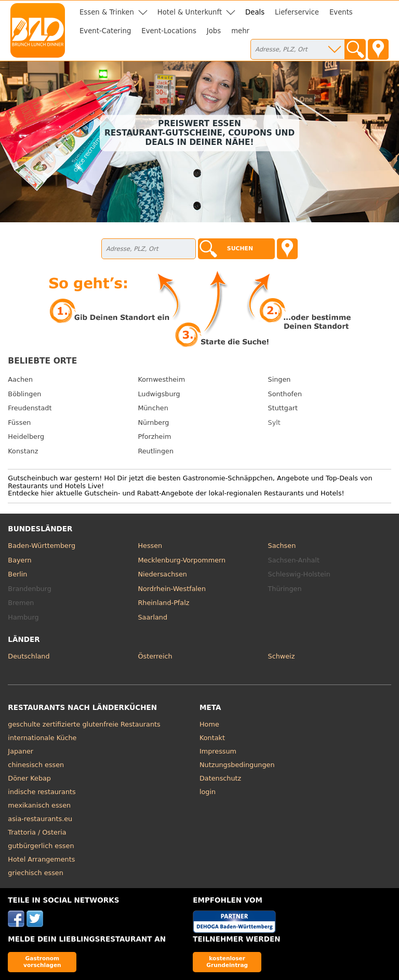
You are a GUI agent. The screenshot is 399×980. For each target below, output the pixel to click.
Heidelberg (26, 437)
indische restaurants (42, 792)
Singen (280, 379)
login (208, 792)
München (153, 408)
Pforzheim (154, 437)
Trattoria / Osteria (37, 832)
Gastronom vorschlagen (42, 962)
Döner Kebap (29, 778)
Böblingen (24, 394)
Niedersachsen (162, 574)
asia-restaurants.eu (40, 819)
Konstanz (23, 451)
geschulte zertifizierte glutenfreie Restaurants (84, 724)
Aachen (20, 379)
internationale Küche (42, 738)
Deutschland (29, 656)
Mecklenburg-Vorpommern (182, 560)
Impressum (218, 751)
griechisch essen (35, 873)
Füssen (19, 422)
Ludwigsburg (159, 394)
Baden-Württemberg (42, 546)
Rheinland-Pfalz (163, 603)
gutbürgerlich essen (41, 846)
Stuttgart (283, 408)
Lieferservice (297, 12)
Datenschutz (220, 778)
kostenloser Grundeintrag (227, 962)
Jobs (214, 31)
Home (209, 724)
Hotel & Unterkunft (190, 12)
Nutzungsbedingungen (237, 765)
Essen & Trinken (107, 12)
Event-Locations (169, 31)
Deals (255, 12)
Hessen (150, 546)
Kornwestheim (161, 379)
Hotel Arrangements (41, 859)
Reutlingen (156, 451)
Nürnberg (153, 422)
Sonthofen (285, 394)
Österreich (155, 656)
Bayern (19, 560)
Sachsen (282, 546)
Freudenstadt (30, 408)
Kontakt (212, 738)
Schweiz (282, 656)
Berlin (17, 574)
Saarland (152, 617)
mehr (240, 31)
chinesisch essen (36, 765)
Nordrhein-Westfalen (172, 589)
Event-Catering (105, 31)
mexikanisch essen (39, 805)
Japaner (21, 751)
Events (341, 12)
